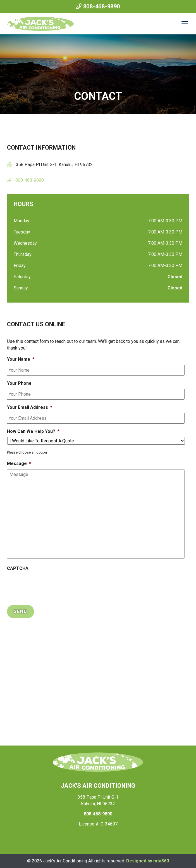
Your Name (21, 359)
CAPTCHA (18, 568)
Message (19, 464)
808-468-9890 (98, 6)
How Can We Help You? (33, 431)
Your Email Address (30, 407)
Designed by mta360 (148, 861)
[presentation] (49, 585)
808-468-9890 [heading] (98, 814)
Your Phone (19, 383)
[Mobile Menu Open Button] (185, 24)
